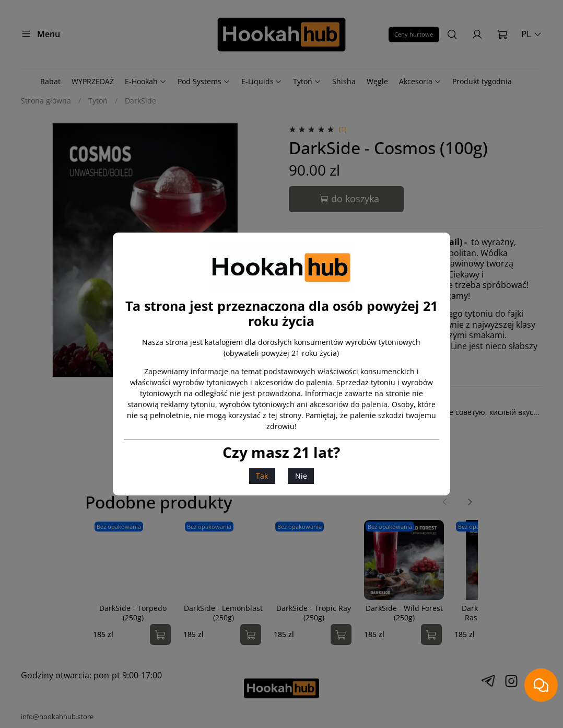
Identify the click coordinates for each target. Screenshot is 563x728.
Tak (262, 476)
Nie (301, 476)
